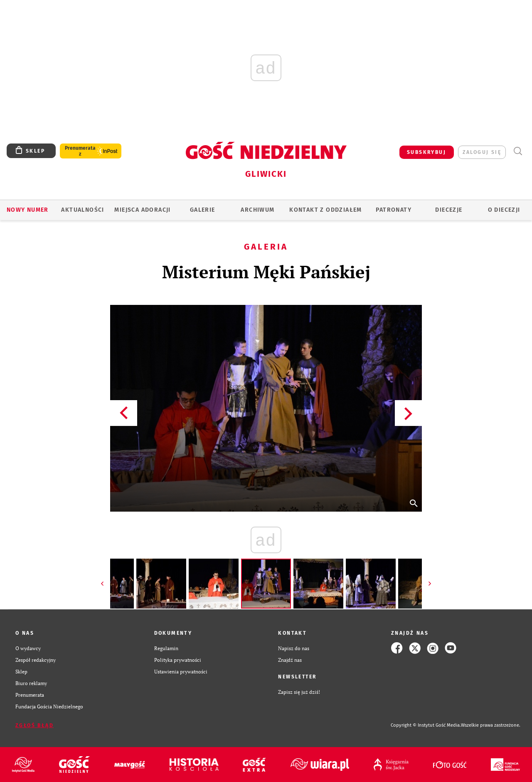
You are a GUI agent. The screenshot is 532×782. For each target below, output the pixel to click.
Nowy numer (28, 210)
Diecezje (449, 210)
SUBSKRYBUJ (426, 152)
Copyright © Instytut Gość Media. (426, 725)
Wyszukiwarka (518, 151)
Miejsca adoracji (142, 210)
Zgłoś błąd (34, 725)
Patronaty (394, 210)
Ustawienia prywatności (181, 671)
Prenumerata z (80, 151)
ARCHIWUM (257, 210)
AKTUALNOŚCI (83, 210)
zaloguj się (482, 152)
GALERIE (203, 210)
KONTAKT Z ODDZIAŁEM (326, 210)
